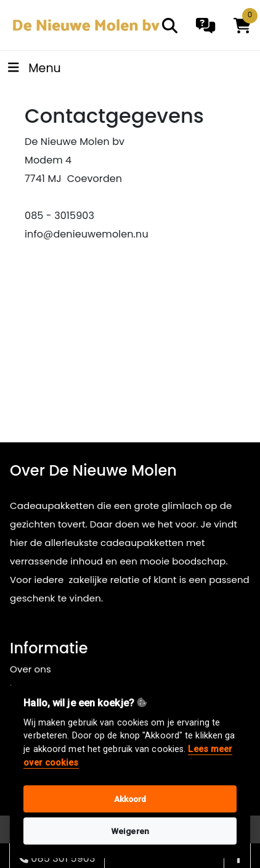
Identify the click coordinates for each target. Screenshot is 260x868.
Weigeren (130, 831)
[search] (170, 26)
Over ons (30, 669)
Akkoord (130, 799)
